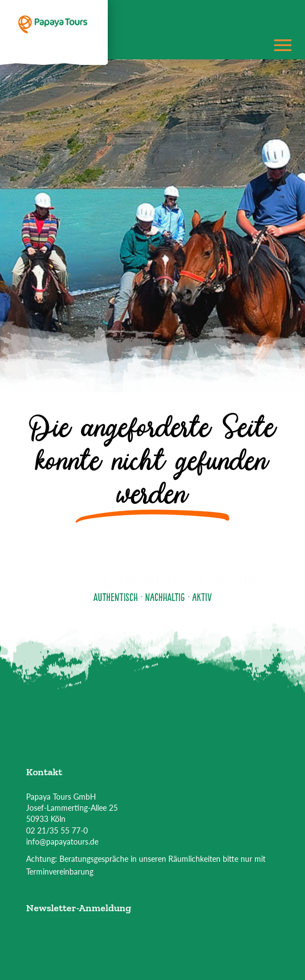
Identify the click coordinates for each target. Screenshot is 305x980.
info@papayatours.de (62, 842)
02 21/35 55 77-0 (57, 830)
